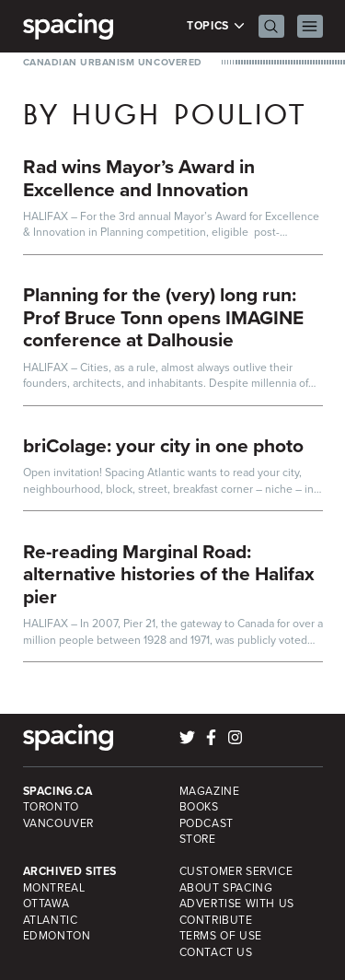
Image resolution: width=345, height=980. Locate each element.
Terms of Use (221, 936)
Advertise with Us (237, 904)
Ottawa (46, 904)
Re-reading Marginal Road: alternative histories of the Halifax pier (169, 574)
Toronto (51, 807)
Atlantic (51, 920)
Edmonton (57, 936)
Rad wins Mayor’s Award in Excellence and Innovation (139, 178)
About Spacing (226, 888)
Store (198, 839)
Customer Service (236, 871)
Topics (216, 26)
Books (199, 807)
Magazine (210, 791)
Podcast (207, 823)
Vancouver (59, 823)
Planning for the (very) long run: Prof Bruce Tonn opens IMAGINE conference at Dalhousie (163, 317)
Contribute (216, 920)
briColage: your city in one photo (163, 445)
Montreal (54, 888)
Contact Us (216, 952)
